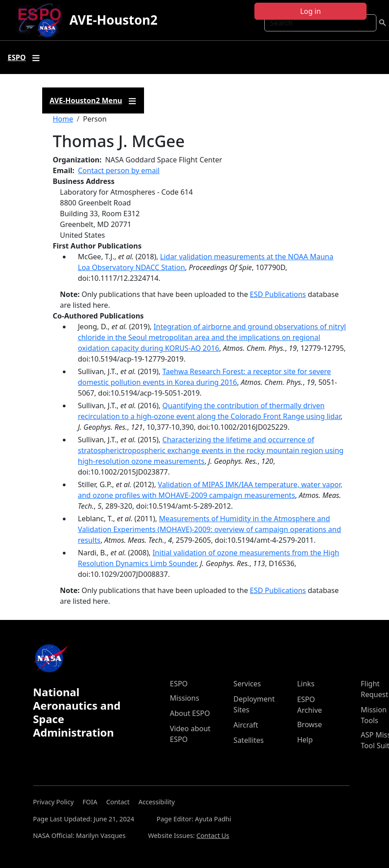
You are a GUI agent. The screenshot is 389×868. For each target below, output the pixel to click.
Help (305, 740)
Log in (310, 11)
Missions (185, 698)
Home (63, 119)
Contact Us (213, 835)
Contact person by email (119, 170)
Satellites (248, 740)
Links (306, 684)
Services (247, 684)
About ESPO (190, 713)
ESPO (179, 684)
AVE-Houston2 (114, 20)
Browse (309, 724)
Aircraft (246, 725)
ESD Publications (278, 294)
